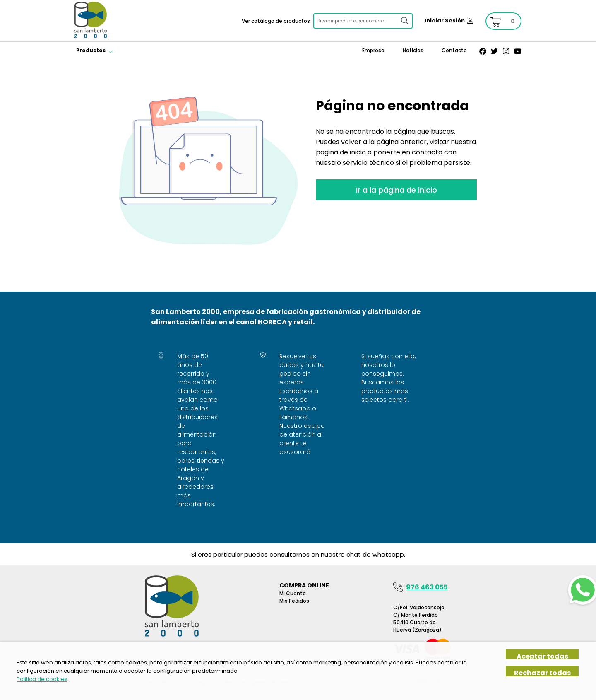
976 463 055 (427, 587)
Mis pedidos (294, 601)
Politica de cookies (42, 679)
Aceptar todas (542, 656)
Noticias (413, 50)
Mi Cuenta (293, 593)
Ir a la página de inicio (397, 190)
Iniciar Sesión (445, 21)
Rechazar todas (542, 672)
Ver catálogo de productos (276, 21)
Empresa (373, 50)
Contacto (454, 50)
